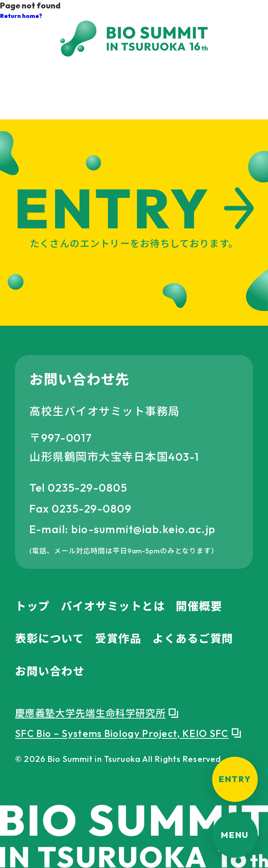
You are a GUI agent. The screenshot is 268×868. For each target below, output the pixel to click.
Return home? (21, 16)
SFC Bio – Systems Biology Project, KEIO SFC (122, 734)
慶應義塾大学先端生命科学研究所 (90, 713)
